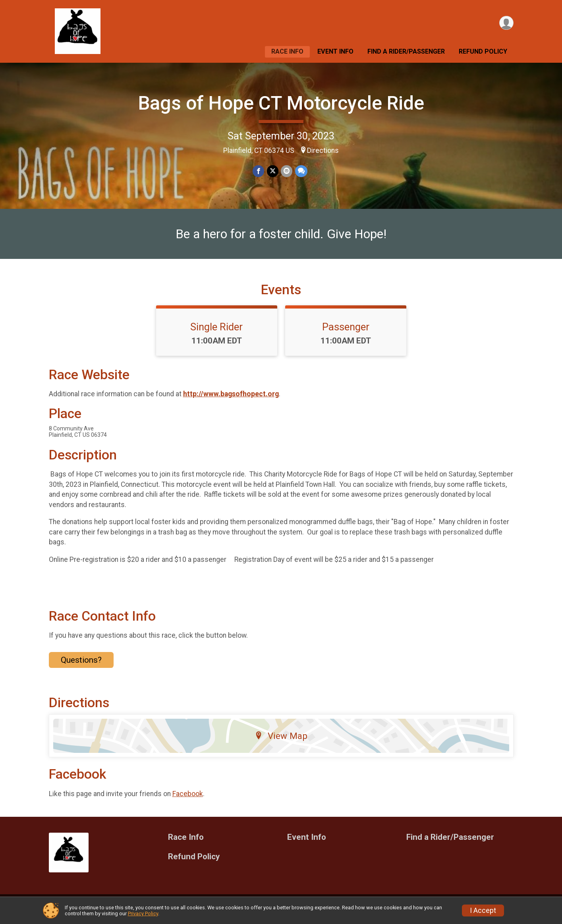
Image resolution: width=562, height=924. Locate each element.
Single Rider (216, 332)
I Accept (483, 910)
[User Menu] (506, 23)
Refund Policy (483, 51)
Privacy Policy (143, 913)
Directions (323, 150)
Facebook (188, 799)
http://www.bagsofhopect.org (231, 399)
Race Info (287, 51)
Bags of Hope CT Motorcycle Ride (281, 103)
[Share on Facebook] (259, 171)
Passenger (346, 332)
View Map (281, 741)
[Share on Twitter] (273, 171)
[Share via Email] (287, 171)
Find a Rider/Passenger (406, 51)
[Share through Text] (301, 171)
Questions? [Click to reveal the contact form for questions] (81, 665)
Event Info (335, 51)
